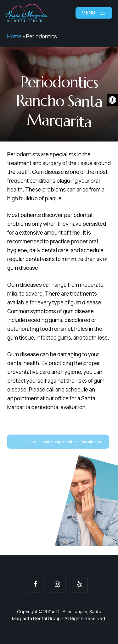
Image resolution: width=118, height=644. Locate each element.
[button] (112, 100)
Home (14, 36)
